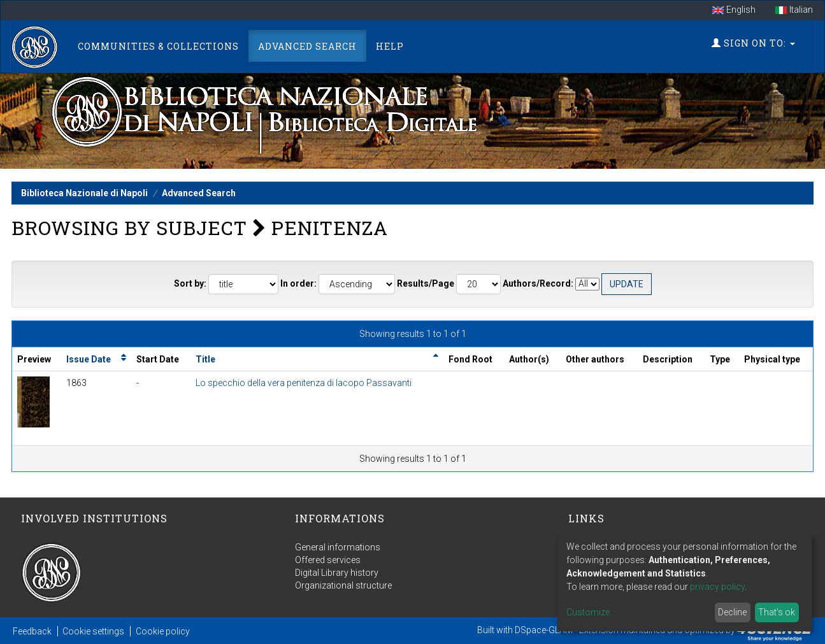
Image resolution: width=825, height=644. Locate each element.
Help (390, 46)
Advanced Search (307, 46)
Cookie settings (93, 631)
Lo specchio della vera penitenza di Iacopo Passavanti (304, 383)
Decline (732, 612)
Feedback (32, 631)
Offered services (328, 560)
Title (205, 359)
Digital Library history (337, 573)
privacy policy (717, 587)
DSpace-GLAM (544, 630)
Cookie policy (163, 631)
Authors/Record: (538, 283)
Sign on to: (753, 43)
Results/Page (426, 283)
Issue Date (89, 359)
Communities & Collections (158, 46)
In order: (298, 283)
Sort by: (190, 283)
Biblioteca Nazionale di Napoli (84, 193)
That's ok (777, 612)
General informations (338, 547)
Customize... (591, 612)
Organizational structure (343, 585)
